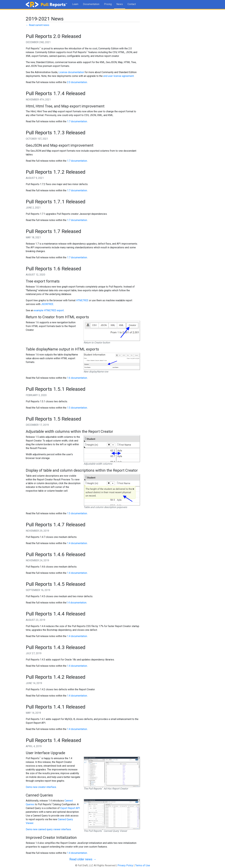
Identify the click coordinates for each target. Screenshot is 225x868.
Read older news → (83, 859)
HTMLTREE (82, 300)
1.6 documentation (77, 378)
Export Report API (70, 808)
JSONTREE (47, 304)
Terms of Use (143, 865)
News (120, 4)
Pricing (108, 4)
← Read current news (37, 25)
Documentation (91, 4)
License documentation (71, 72)
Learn (75, 4)
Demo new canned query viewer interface (48, 829)
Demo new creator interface (41, 787)
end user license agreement (119, 76)
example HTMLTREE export (49, 310)
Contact (132, 4)
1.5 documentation (77, 408)
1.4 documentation (77, 543)
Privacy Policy (125, 865)
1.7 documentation (77, 121)
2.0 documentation (77, 82)
